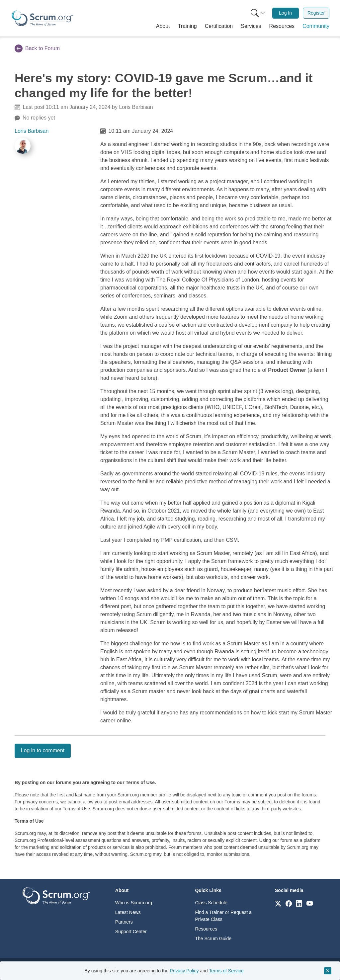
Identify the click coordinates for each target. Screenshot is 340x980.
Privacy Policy (184, 971)
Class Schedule (211, 903)
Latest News (128, 912)
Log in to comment (43, 750)
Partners (124, 922)
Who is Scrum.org (134, 903)
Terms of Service (226, 971)
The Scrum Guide (213, 939)
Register (316, 13)
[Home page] (42, 18)
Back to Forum (37, 48)
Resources (206, 929)
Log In (285, 13)
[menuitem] (257, 13)
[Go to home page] (56, 895)
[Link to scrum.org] (278, 903)
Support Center (131, 932)
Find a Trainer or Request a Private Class (223, 916)
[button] (163, 26)
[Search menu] (258, 13)
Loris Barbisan (32, 131)
